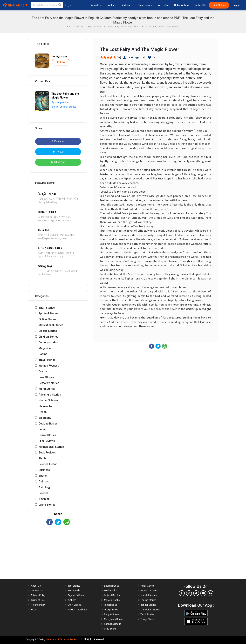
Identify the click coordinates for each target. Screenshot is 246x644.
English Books (111, 586)
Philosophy (45, 406)
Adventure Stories (50, 395)
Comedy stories (48, 342)
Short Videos (74, 605)
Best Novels (74, 590)
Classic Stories (48, 331)
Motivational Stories (51, 325)
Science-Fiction (48, 464)
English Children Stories (64, 107)
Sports (43, 476)
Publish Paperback (77, 610)
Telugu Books (111, 610)
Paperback (145, 5)
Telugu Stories (148, 619)
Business (44, 470)
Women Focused (49, 366)
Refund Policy (38, 605)
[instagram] (189, 593)
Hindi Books (110, 590)
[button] (60, 5)
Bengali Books (112, 614)
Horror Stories (47, 435)
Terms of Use (38, 600)
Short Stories (47, 308)
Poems (43, 354)
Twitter (58, 152)
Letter (42, 429)
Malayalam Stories (150, 610)
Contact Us (200, 5)
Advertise (164, 5)
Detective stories (49, 383)
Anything (44, 499)
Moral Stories (47, 389)
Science (43, 493)
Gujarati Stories (149, 590)
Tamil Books (110, 605)
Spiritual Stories (48, 313)
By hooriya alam (60, 102)
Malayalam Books (114, 619)
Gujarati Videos (76, 595)
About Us (96, 5)
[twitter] (196, 593)
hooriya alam (59, 57)
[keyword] (47, 5)
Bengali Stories (148, 605)
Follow (61, 62)
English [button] (70, 5)
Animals (44, 482)
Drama (43, 371)
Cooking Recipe (48, 424)
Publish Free (219, 5)
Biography (45, 418)
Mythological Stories (51, 447)
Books (112, 5)
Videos (127, 5)
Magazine (45, 348)
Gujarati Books (112, 595)
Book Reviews (47, 453)
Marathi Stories (149, 595)
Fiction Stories (47, 319)
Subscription (181, 5)
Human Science (48, 400)
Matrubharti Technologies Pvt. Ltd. (64, 639)
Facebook (58, 141)
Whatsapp (58, 162)
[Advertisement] (58, 555)
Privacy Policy (38, 595)
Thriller (43, 458)
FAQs (34, 610)
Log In (236, 5)
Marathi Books (112, 600)
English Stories (148, 600)
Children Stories (48, 337)
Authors (72, 600)
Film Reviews (47, 441)
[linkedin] (210, 593)
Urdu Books (110, 629)
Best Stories (74, 586)
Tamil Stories (147, 614)
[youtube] (203, 593)
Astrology (45, 487)
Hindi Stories (147, 586)
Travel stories (47, 360)
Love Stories (46, 377)
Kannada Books (112, 624)
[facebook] (182, 593)
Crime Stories (47, 505)
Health (43, 412)
